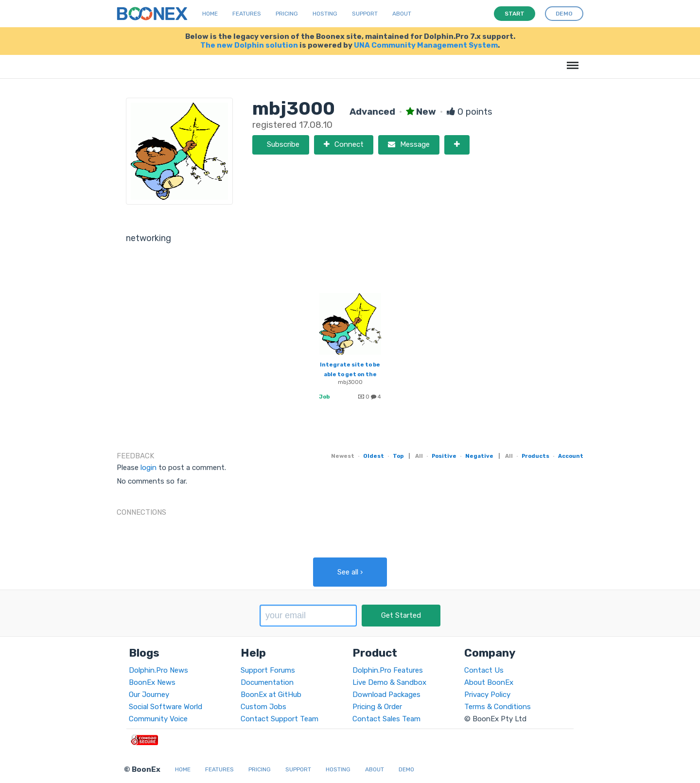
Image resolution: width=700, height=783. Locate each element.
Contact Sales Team (386, 719)
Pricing (287, 14)
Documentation (267, 682)
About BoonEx (489, 682)
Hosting (325, 14)
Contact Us (484, 670)
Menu (571, 61)
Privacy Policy (487, 695)
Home (210, 14)
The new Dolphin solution (249, 45)
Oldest (374, 456)
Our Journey (149, 695)
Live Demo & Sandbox (389, 682)
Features (247, 14)
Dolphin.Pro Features (388, 670)
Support (365, 14)
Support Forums (268, 670)
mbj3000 (350, 382)
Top (398, 456)
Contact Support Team (280, 719)
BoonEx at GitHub (271, 695)
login (149, 468)
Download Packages (386, 695)
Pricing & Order (377, 707)
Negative (479, 456)
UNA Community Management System (426, 45)
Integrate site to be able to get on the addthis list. (350, 374)
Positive (444, 456)
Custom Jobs (263, 707)
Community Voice (158, 719)
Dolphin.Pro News (158, 670)
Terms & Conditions (498, 707)
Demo (406, 769)
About (402, 14)
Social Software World (166, 707)
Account (571, 456)
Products (535, 456)
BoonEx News (152, 682)
